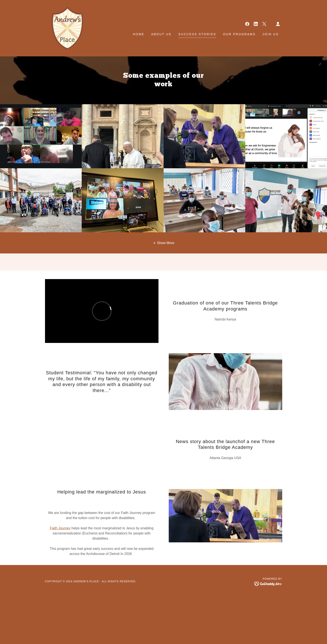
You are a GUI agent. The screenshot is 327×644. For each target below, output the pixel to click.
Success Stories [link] (197, 34)
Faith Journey (60, 528)
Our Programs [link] (239, 34)
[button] (278, 24)
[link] (64, 28)
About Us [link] (161, 34)
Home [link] (139, 34)
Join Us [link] (270, 34)
